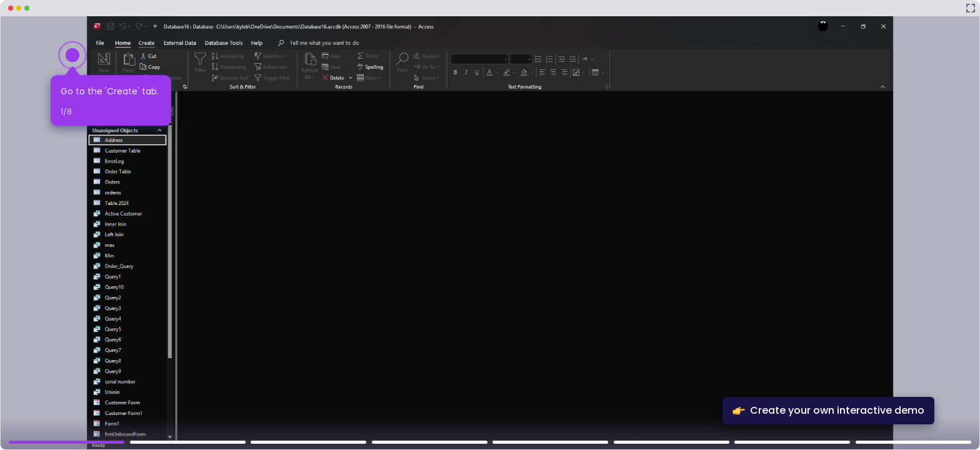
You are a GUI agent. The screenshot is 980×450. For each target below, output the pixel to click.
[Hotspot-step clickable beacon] (72, 55)
